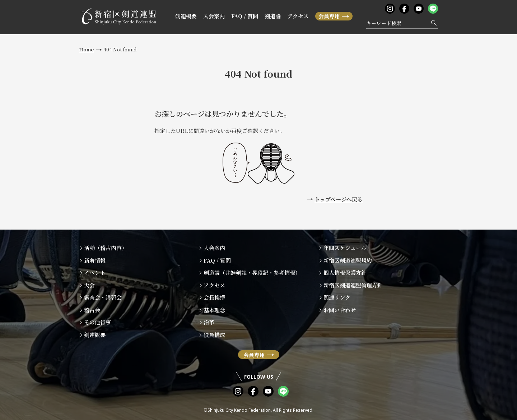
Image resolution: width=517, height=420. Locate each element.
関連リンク (337, 297)
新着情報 (95, 260)
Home (86, 49)
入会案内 (214, 16)
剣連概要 (186, 16)
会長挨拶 (214, 297)
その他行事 (97, 322)
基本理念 (214, 310)
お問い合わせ (340, 310)
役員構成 (214, 335)
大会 (89, 285)
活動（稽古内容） (106, 248)
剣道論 (273, 16)
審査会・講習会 (103, 297)
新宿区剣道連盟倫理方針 (353, 285)
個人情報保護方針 (345, 273)
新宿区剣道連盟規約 (348, 260)
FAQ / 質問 (245, 16)
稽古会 (92, 310)
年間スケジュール (345, 248)
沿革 (209, 322)
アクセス (298, 16)
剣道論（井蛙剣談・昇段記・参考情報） (252, 273)
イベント (95, 273)
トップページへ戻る (339, 199)
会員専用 (329, 16)
